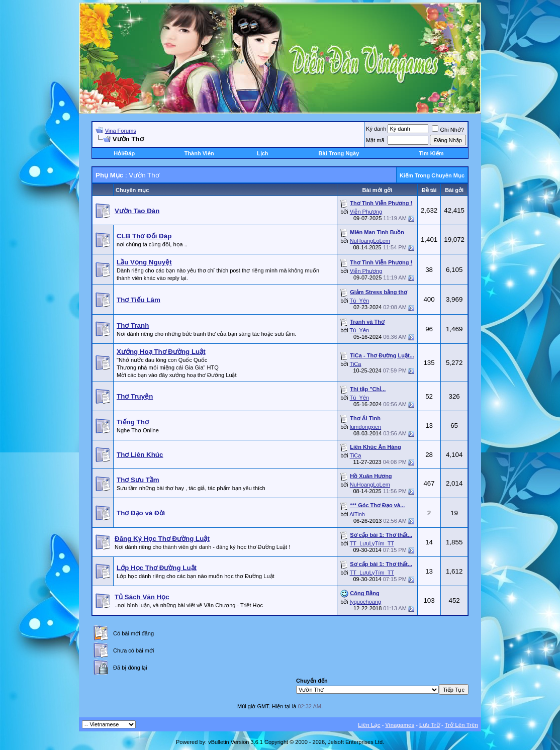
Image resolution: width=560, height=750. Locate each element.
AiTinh (357, 514)
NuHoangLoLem (370, 241)
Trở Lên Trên (461, 725)
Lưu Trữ (430, 725)
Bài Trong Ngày (339, 153)
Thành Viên (199, 153)
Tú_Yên (360, 301)
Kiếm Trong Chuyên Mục (432, 175)
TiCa (356, 364)
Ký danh (376, 129)
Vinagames (400, 725)
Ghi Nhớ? (448, 130)
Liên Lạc (369, 725)
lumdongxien (365, 427)
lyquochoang (365, 602)
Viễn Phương (366, 212)
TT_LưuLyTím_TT (372, 543)
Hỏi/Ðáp (124, 153)
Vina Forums (121, 131)
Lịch (263, 153)
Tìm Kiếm (431, 153)
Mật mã (375, 140)
